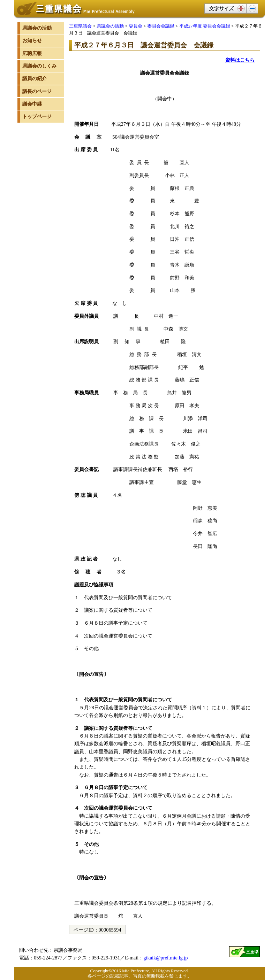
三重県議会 (80, 26)
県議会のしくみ (39, 66)
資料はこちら (240, 60)
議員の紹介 (35, 78)
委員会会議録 (161, 26)
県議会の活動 (110, 26)
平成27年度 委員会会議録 (205, 26)
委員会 (135, 26)
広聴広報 (32, 53)
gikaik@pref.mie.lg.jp (165, 958)
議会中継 (32, 104)
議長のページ (37, 91)
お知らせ (32, 40)
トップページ (37, 116)
